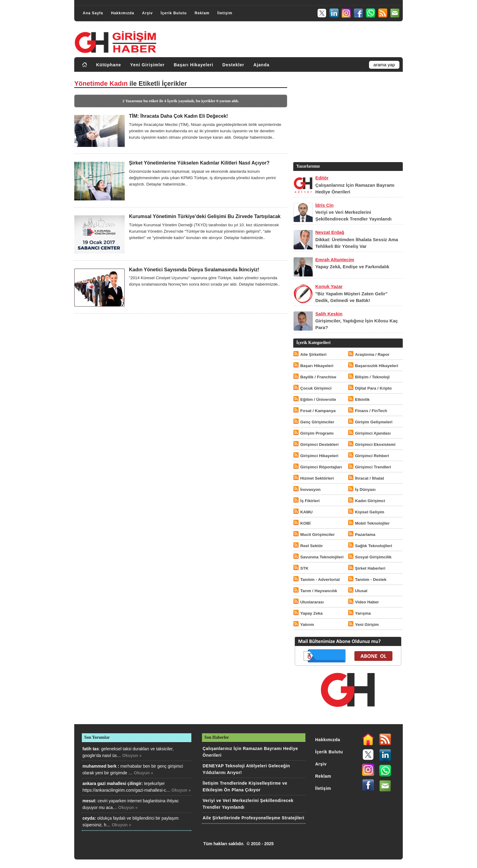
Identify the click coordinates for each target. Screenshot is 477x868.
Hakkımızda (123, 13)
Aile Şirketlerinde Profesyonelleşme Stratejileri (253, 818)
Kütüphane (109, 65)
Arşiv (147, 13)
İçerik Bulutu (174, 13)
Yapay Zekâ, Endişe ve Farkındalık (352, 267)
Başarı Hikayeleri (193, 65)
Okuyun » (132, 755)
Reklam (202, 13)
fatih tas (91, 749)
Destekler (233, 65)
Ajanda (261, 65)
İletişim (225, 13)
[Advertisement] (347, 118)
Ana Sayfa (93, 13)
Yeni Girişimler (147, 65)
